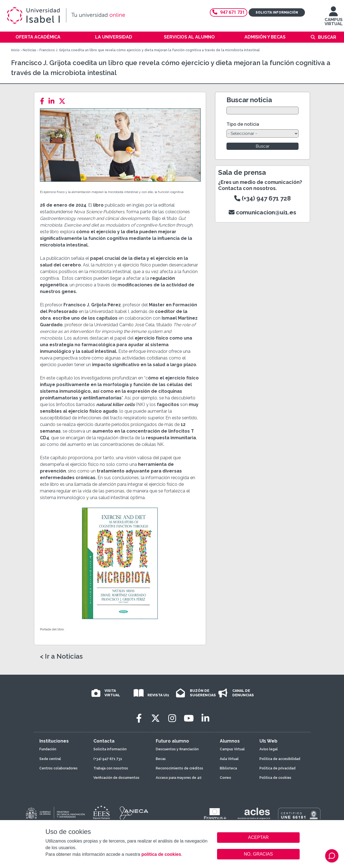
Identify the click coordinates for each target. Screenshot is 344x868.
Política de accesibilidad (280, 759)
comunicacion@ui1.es (263, 212)
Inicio (15, 50)
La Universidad (114, 37)
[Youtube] (189, 718)
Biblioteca (228, 768)
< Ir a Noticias (61, 656)
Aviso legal (269, 749)
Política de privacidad (277, 768)
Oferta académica (38, 37)
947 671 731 (229, 12)
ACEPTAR (258, 838)
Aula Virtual (229, 759)
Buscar (327, 37)
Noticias (30, 50)
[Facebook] (44, 101)
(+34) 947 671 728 (263, 198)
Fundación (48, 749)
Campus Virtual (232, 749)
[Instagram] (172, 718)
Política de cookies (275, 778)
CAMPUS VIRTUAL (334, 19)
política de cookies (161, 854)
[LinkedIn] (53, 101)
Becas (161, 759)
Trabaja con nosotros (111, 768)
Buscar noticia (249, 100)
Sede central (50, 759)
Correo (225, 778)
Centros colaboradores (58, 768)
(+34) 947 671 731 (108, 759)
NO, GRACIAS (258, 854)
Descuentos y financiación (177, 749)
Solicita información (277, 12)
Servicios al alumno (189, 37)
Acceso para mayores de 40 (179, 778)
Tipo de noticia (243, 124)
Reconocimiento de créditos (179, 768)
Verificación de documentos (116, 778)
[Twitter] (64, 101)
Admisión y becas (265, 37)
